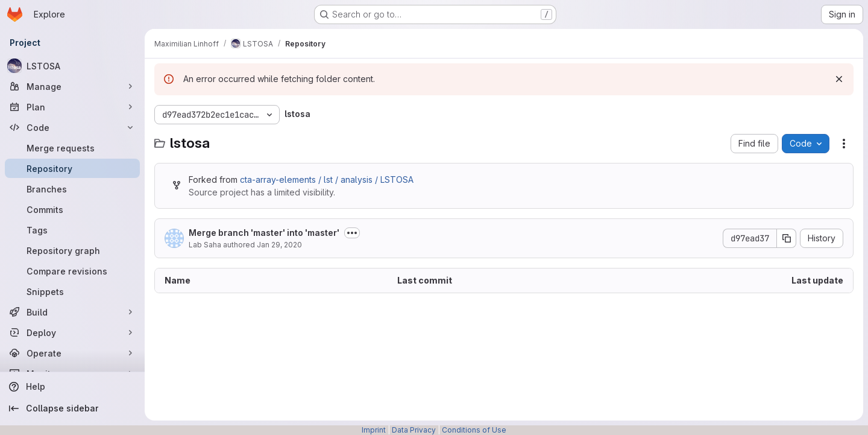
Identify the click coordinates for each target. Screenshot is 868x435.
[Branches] (72, 189)
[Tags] (72, 230)
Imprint (374, 430)
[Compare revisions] (72, 271)
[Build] (72, 312)
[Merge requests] (72, 148)
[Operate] (72, 353)
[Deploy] (72, 332)
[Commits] (72, 209)
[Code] (72, 127)
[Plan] (72, 107)
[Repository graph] (72, 250)
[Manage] (72, 86)
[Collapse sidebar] (72, 408)
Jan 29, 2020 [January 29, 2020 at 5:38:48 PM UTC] (279, 245)
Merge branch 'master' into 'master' (264, 233)
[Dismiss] (839, 79)
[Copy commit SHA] (787, 238)
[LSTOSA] (72, 66)
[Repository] (72, 168)
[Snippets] (72, 291)
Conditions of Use (474, 430)
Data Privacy (414, 430)
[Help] (72, 387)
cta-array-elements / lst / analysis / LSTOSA (327, 179)
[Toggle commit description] (352, 233)
